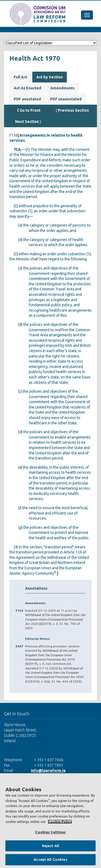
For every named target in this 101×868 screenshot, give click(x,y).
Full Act (20, 77)
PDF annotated (27, 99)
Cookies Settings (50, 832)
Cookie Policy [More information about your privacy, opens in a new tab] (60, 822)
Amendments (62, 88)
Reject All (50, 846)
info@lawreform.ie (48, 771)
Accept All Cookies (50, 859)
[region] (50, 821)
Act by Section (50, 77)
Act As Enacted (27, 88)
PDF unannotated (66, 99)
